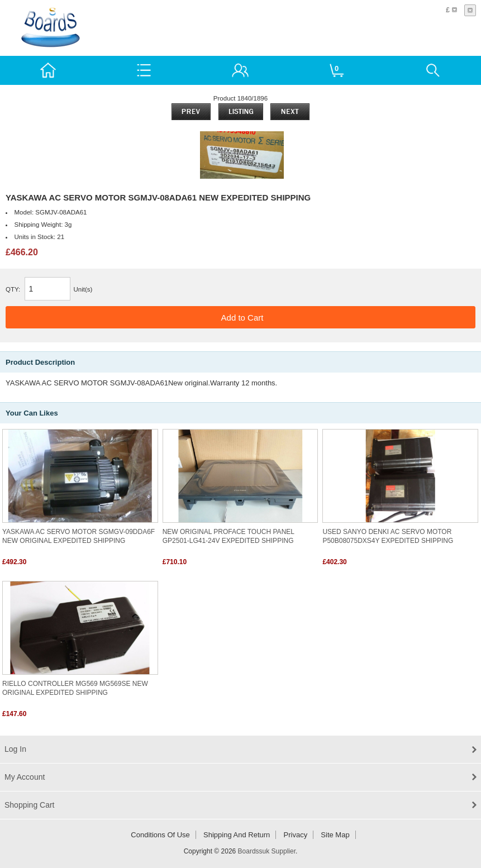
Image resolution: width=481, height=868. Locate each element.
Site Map (335, 835)
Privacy (296, 835)
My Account (25, 777)
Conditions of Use (160, 835)
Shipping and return (237, 835)
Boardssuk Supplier (267, 851)
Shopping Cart (30, 805)
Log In (15, 749)
